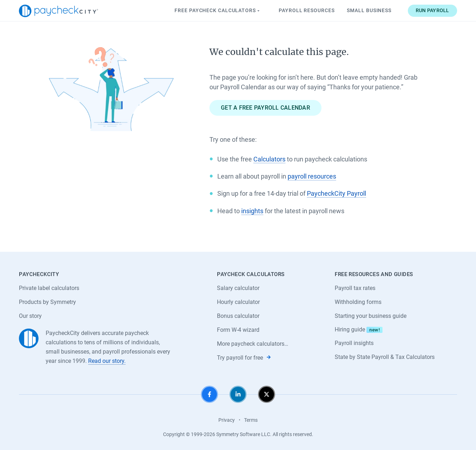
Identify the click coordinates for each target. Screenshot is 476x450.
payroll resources (312, 176)
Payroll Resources (307, 10)
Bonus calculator (238, 316)
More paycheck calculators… (253, 344)
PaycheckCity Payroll (336, 193)
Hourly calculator (238, 302)
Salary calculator (238, 288)
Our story (30, 316)
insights (252, 211)
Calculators (269, 159)
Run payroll (432, 10)
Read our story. (107, 361)
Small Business (369, 10)
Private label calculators (49, 288)
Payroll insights (354, 343)
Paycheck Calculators (218, 11)
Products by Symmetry (47, 302)
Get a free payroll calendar (265, 108)
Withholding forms (358, 302)
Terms (251, 420)
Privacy (227, 420)
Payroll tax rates (355, 288)
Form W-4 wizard (238, 330)
